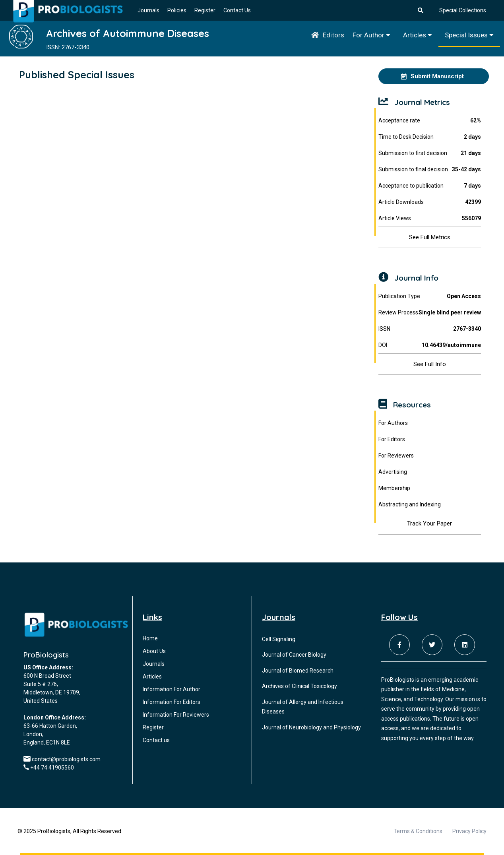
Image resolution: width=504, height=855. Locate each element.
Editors (333, 35)
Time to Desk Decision (430, 137)
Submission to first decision (430, 153)
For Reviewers (396, 456)
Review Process (430, 313)
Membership (394, 488)
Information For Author (172, 689)
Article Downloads (430, 202)
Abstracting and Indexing (410, 504)
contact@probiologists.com (66, 759)
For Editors (392, 439)
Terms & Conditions (418, 831)
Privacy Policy (469, 831)
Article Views (430, 218)
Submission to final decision (430, 170)
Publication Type (430, 296)
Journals (148, 10)
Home (150, 638)
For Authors (393, 423)
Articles (418, 35)
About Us (154, 651)
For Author (371, 35)
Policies (177, 10)
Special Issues (469, 35)
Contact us (156, 740)
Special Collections (463, 10)
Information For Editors (172, 702)
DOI (430, 345)
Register (205, 10)
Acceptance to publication (430, 186)
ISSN (430, 329)
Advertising (393, 472)
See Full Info (430, 364)
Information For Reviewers (176, 715)
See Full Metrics (430, 237)
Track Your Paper (429, 523)
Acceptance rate (430, 121)
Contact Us (237, 10)
